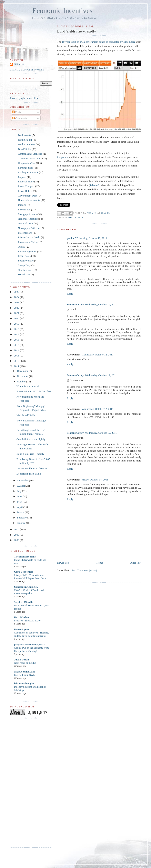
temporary (63, 157)
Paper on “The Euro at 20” (27, 621)
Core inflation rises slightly (31, 439)
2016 (17, 340)
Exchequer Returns (28, 172)
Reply (70, 294)
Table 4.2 (94, 185)
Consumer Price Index (30, 158)
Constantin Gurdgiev (26, 587)
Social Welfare (26, 261)
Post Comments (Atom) (84, 570)
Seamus (19, 64)
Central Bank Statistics (30, 154)
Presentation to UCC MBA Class (34, 391)
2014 (17, 350)
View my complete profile (27, 70)
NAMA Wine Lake (25, 672)
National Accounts (28, 219)
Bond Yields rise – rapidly (30, 454)
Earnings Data (26, 168)
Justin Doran (22, 660)
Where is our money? (28, 386)
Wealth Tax (24, 274)
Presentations (25, 233)
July (20, 491)
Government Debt (28, 196)
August (21, 486)
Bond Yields (76, 218)
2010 (17, 529)
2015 (17, 345)
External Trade (26, 182)
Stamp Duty (24, 265)
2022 (17, 308)
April (20, 507)
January (22, 523)
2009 (17, 535)
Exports (22, 177)
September (23, 480)
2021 (17, 313)
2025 (17, 292)
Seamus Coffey (75, 304)
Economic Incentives (62, 11)
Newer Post (63, 563)
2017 (17, 334)
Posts (17, 112)
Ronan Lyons (22, 629)
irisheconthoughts (24, 683)
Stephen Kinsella (24, 602)
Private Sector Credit (29, 237)
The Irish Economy (25, 557)
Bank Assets (24, 135)
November (23, 376)
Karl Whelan (21, 617)
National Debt (25, 223)
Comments (20, 118)
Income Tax (24, 209)
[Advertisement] (26, 783)
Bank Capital (25, 140)
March (21, 512)
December (23, 371)
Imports (22, 205)
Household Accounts (29, 200)
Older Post (136, 563)
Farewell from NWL (24, 675)
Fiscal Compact (26, 186)
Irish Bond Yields (26, 415)
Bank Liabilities (26, 144)
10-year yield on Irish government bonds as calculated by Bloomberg (99, 42)
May (20, 502)
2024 (17, 297)
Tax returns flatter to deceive (32, 468)
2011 (17, 366)
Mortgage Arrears (27, 214)
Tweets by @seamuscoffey (24, 98)
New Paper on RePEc (25, 663)
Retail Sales (24, 256)
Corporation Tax (27, 163)
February (22, 518)
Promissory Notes (27, 242)
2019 (17, 324)
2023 (17, 302)
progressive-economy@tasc (29, 644)
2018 (17, 329)
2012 (17, 361)
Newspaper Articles (28, 228)
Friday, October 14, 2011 (95, 480)
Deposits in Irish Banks (29, 474)
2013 (17, 356)
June (20, 496)
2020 (17, 318)
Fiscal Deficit (25, 191)
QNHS (22, 247)
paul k (71, 238)
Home (100, 563)
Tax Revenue (25, 270)
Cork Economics (23, 572)
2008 (17, 540)
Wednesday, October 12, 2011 (91, 238)
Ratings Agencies (27, 251)
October (22, 381)
